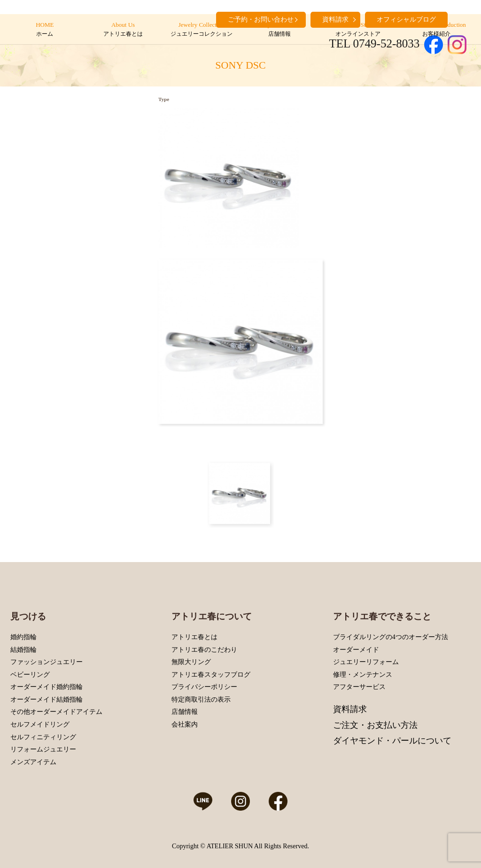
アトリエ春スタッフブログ (211, 675)
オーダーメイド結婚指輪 (47, 700)
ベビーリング (30, 675)
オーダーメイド (356, 650)
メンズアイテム (33, 762)
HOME (45, 30)
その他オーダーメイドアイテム (56, 712)
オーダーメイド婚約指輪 (47, 687)
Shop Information (280, 30)
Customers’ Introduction (436, 30)
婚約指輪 (23, 637)
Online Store (358, 30)
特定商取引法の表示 (201, 700)
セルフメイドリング (40, 724)
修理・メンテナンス (363, 675)
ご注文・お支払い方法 (375, 725)
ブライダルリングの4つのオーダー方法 (391, 637)
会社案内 (185, 724)
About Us (123, 30)
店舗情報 (185, 712)
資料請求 (350, 709)
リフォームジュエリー (43, 749)
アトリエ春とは (194, 637)
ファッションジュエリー (47, 662)
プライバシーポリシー (204, 687)
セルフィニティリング (43, 737)
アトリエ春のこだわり (204, 650)
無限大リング (191, 662)
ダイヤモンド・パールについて (392, 741)
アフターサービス (359, 687)
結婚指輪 (23, 650)
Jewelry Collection (201, 30)
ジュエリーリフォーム (366, 662)
